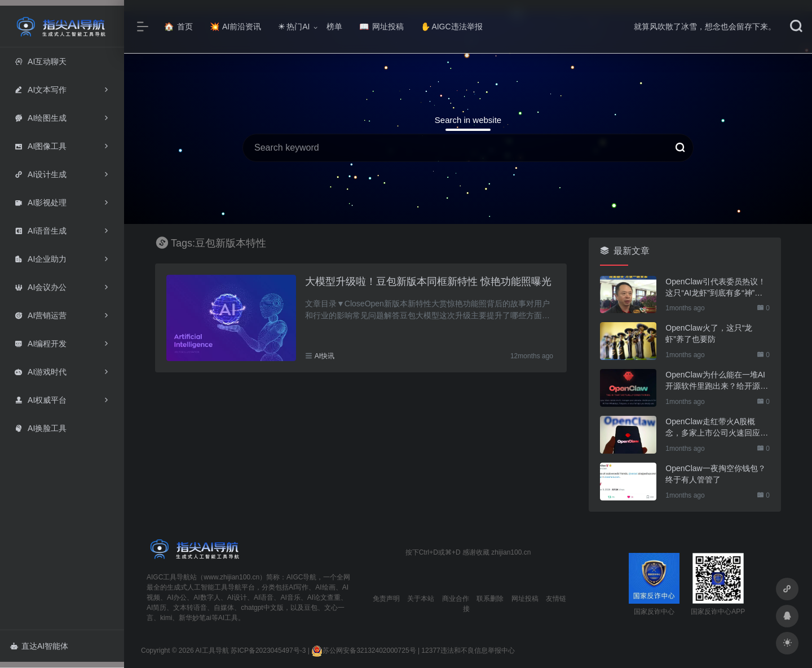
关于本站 (421, 599)
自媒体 (224, 608)
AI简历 (156, 608)
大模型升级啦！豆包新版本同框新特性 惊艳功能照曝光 (428, 282)
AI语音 (264, 597)
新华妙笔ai (195, 618)
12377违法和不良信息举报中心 (468, 651)
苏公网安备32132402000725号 (363, 651)
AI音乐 (290, 597)
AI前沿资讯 (235, 27)
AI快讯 (325, 356)
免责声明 (386, 599)
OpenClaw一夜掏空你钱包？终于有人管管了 (715, 474)
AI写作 (299, 587)
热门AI (294, 27)
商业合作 (456, 599)
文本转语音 (190, 608)
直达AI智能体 (39, 646)
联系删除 (490, 599)
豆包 (311, 608)
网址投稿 (381, 27)
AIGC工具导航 (168, 577)
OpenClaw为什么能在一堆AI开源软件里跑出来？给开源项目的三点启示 (717, 381)
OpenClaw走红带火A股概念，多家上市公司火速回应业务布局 (717, 428)
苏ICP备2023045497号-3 (268, 651)
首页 (178, 27)
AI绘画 (325, 587)
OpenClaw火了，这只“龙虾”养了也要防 (709, 333)
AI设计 (237, 597)
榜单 (334, 27)
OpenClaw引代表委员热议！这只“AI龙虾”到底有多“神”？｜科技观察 (715, 288)
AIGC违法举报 (451, 27)
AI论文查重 (324, 597)
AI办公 (177, 597)
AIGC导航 (301, 577)
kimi (166, 618)
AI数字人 (207, 597)
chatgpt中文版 (262, 608)
